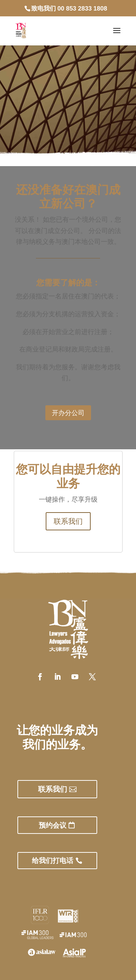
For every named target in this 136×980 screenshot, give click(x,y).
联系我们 (68, 521)
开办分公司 (68, 413)
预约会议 (53, 825)
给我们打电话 (53, 860)
